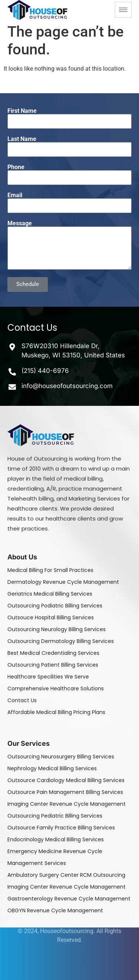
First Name (22, 111)
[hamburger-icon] (123, 10)
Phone (16, 167)
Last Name (22, 139)
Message (20, 223)
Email (15, 195)
